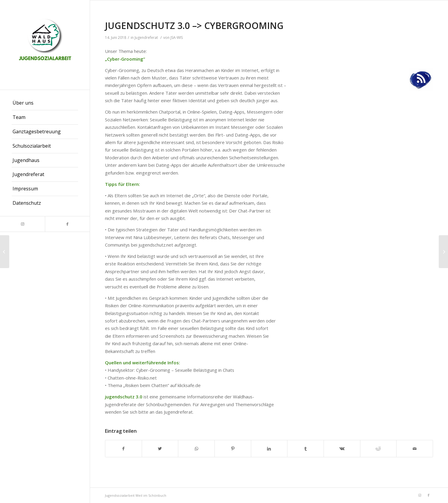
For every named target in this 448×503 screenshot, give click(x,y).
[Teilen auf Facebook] (124, 449)
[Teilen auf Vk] (342, 449)
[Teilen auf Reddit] (378, 449)
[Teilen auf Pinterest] (233, 449)
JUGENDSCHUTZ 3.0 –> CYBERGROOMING (194, 26)
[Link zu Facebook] (67, 224)
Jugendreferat (146, 38)
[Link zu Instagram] (22, 224)
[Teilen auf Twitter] (160, 449)
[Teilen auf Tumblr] (305, 449)
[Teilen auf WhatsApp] (196, 449)
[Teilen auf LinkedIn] (269, 449)
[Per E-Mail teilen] (415, 449)
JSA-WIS (177, 38)
